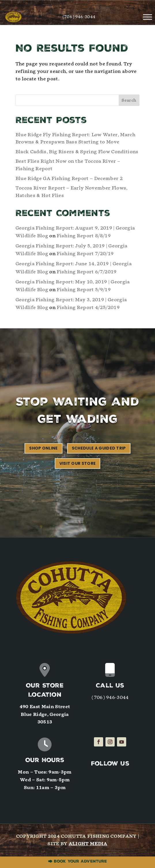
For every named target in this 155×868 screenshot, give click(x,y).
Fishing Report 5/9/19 (84, 290)
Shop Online (44, 448)
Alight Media (88, 844)
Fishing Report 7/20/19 (85, 254)
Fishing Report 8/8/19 (84, 236)
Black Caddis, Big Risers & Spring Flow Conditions (77, 152)
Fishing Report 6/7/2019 (87, 272)
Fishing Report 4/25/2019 (88, 307)
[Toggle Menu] (148, 17)
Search (129, 100)
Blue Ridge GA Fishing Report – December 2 (69, 178)
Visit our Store (78, 463)
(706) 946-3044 (79, 17)
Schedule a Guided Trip (99, 448)
